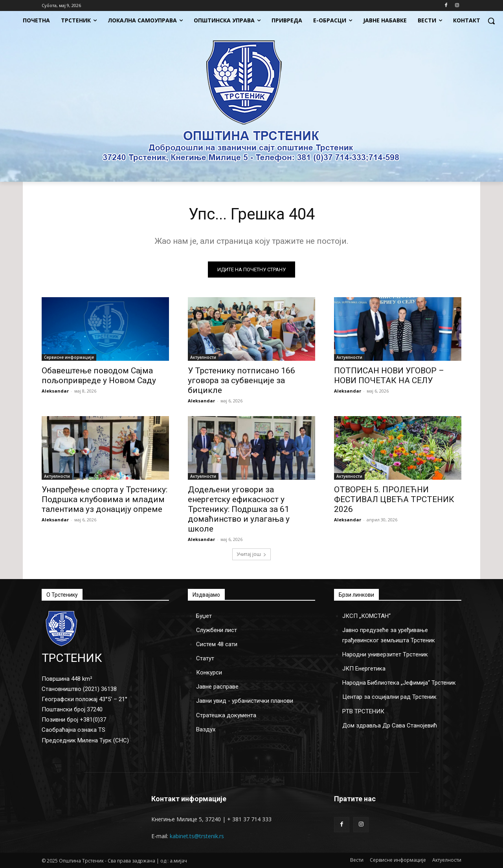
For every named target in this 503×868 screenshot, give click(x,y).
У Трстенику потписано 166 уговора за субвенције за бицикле (241, 380)
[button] (491, 21)
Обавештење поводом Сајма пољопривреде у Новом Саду (99, 376)
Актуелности (203, 357)
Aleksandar (55, 391)
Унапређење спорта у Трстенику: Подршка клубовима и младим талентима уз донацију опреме (105, 499)
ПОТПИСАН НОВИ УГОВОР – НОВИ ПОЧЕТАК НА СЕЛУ (389, 376)
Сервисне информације (69, 357)
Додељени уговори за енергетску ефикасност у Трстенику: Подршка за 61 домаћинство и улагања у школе (239, 509)
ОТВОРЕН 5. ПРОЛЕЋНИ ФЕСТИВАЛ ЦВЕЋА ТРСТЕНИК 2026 (394, 499)
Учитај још (251, 554)
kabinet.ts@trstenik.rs (197, 836)
